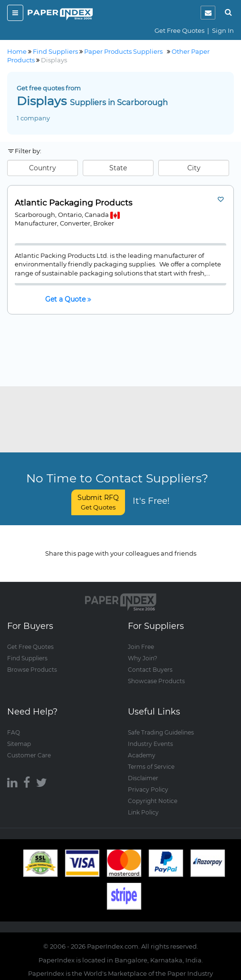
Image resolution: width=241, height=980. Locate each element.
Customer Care (29, 755)
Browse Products (32, 670)
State (118, 168)
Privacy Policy (148, 789)
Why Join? (143, 658)
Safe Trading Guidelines (161, 732)
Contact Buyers (150, 670)
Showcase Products (156, 681)
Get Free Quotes (179, 30)
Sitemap (19, 744)
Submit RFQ (98, 502)
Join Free (141, 647)
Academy (142, 755)
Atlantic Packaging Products (73, 203)
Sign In (223, 30)
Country (43, 168)
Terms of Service (151, 767)
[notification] (208, 13)
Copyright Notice (153, 801)
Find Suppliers (27, 658)
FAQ (14, 732)
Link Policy (143, 812)
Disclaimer (143, 778)
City (194, 168)
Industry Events (150, 744)
